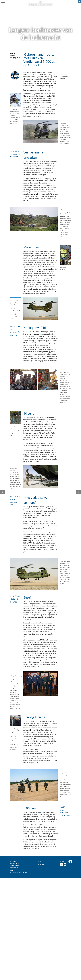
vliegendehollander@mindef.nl (20, 974)
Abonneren (41, 963)
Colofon (40, 959)
